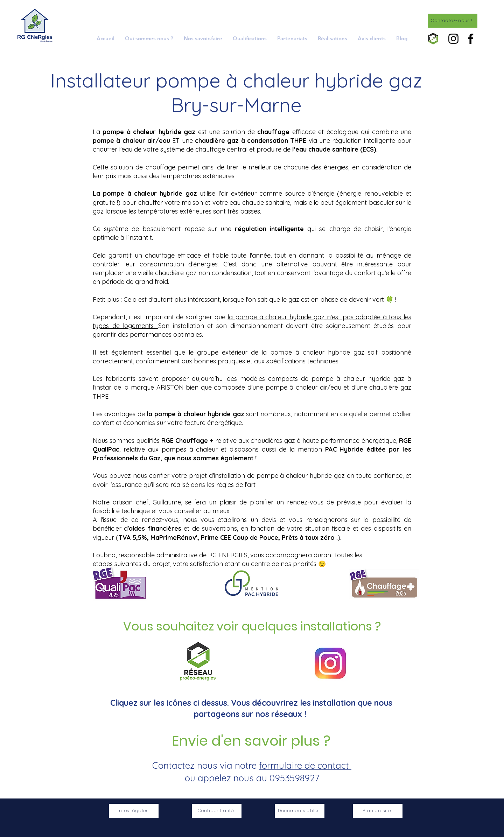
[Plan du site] (378, 811)
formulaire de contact (305, 765)
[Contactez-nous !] (453, 21)
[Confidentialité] (217, 811)
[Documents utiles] (300, 811)
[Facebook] (471, 39)
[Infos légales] (134, 811)
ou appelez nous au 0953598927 (252, 778)
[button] (203, 38)
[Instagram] (453, 39)
